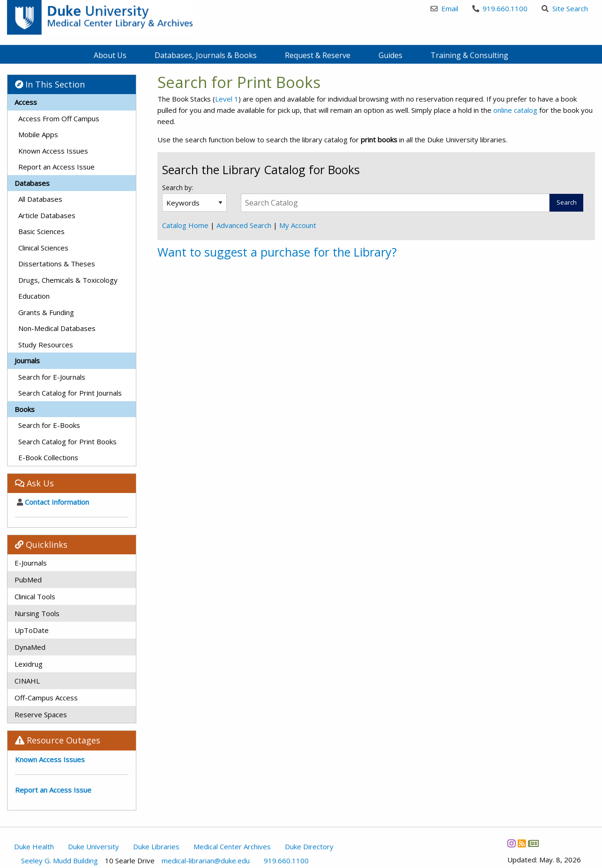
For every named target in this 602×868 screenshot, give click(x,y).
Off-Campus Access (46, 698)
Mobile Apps (38, 134)
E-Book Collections (48, 457)
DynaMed (30, 647)
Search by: (178, 188)
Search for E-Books (49, 425)
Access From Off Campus (59, 118)
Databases (32, 183)
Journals (27, 360)
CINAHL (27, 681)
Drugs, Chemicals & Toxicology (68, 280)
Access (26, 102)
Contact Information (53, 502)
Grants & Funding (46, 312)
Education (34, 296)
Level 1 (227, 99)
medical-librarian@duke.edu (206, 861)
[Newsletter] (533, 844)
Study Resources (46, 345)
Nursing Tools (37, 613)
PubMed (28, 580)
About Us (110, 55)
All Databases (40, 199)
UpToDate (32, 630)
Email (444, 8)
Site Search (565, 8)
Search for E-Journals (52, 377)
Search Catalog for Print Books (67, 441)
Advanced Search (244, 225)
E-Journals (31, 563)
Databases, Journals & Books (206, 55)
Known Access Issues (53, 151)
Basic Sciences (41, 231)
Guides (390, 55)
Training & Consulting (469, 55)
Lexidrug (29, 664)
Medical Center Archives (232, 846)
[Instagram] (511, 844)
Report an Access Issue (56, 167)
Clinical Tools (35, 596)
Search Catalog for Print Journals (70, 393)
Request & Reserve (318, 55)
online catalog (515, 110)
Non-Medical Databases (57, 328)
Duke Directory (309, 846)
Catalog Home (185, 225)
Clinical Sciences (43, 248)
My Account (298, 225)
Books (25, 409)
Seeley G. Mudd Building (59, 861)
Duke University (93, 846)
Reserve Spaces (41, 714)
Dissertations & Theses (57, 264)
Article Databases (47, 215)
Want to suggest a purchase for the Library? (277, 252)
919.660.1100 (500, 8)
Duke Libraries (156, 846)
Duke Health (34, 846)
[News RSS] (522, 844)
